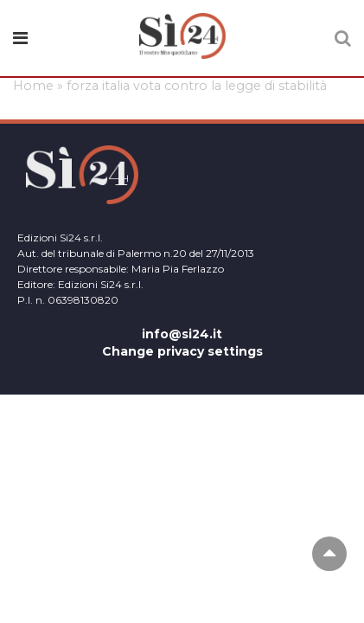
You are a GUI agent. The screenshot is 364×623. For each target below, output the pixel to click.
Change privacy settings (182, 351)
